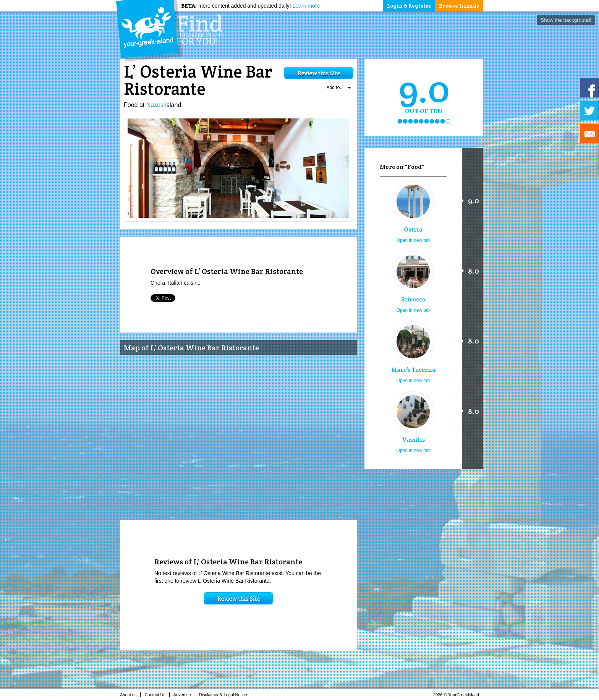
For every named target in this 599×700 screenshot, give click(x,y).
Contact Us (157, 695)
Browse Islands (459, 6)
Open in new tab (413, 240)
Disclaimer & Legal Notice (225, 695)
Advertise (184, 695)
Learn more (306, 6)
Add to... (339, 87)
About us (130, 695)
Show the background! (566, 20)
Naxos (155, 105)
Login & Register (409, 6)
